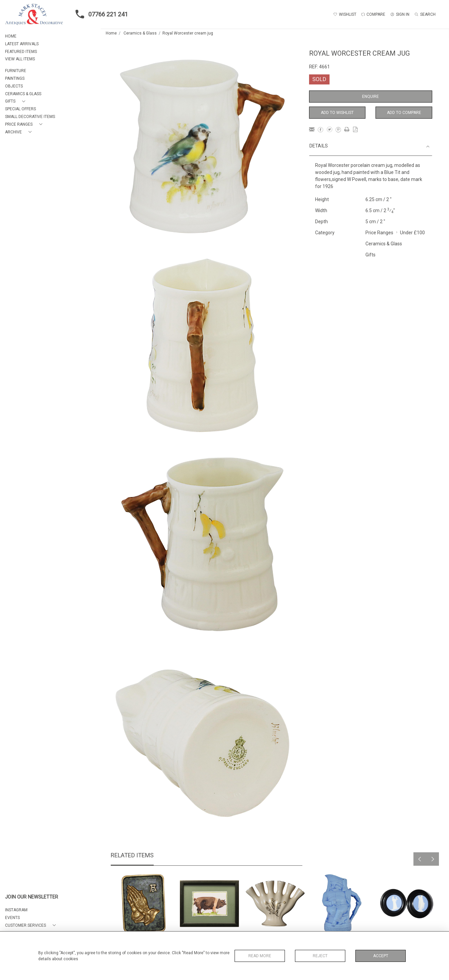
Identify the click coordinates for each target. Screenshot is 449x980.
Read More (260, 956)
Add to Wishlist (337, 113)
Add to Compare (404, 113)
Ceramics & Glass (140, 33)
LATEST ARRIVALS (22, 44)
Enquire (370, 97)
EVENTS (12, 918)
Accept (381, 956)
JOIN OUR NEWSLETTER (32, 897)
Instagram (16, 910)
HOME (11, 36)
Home (111, 33)
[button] (16, 101)
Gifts (370, 255)
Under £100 (412, 233)
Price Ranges (379, 233)
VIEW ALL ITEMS (20, 59)
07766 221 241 (100, 14)
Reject (320, 956)
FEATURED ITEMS (21, 52)
